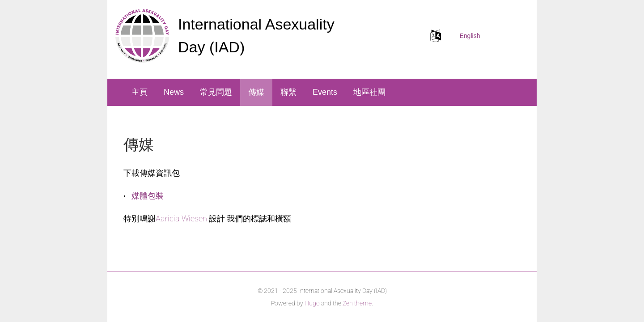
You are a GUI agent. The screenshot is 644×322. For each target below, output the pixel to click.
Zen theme (357, 303)
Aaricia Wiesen (181, 218)
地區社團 (369, 92)
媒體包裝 (148, 196)
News (174, 92)
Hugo (312, 303)
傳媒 (256, 92)
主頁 (140, 92)
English (470, 36)
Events (325, 92)
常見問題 (216, 92)
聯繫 (288, 92)
